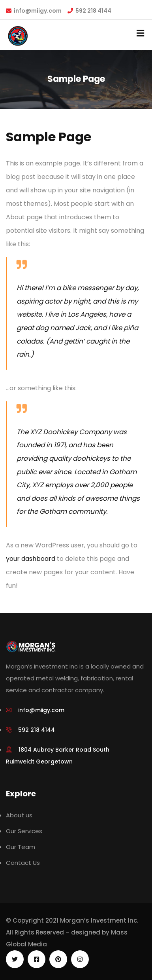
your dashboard (31, 559)
